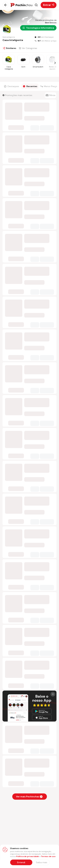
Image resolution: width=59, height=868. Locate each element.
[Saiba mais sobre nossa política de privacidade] (42, 862)
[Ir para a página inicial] (21, 5)
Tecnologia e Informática (38, 28)
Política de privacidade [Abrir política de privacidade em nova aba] (28, 856)
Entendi (21, 862)
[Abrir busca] (36, 5)
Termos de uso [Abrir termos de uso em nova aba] (48, 856)
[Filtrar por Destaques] (12, 86)
